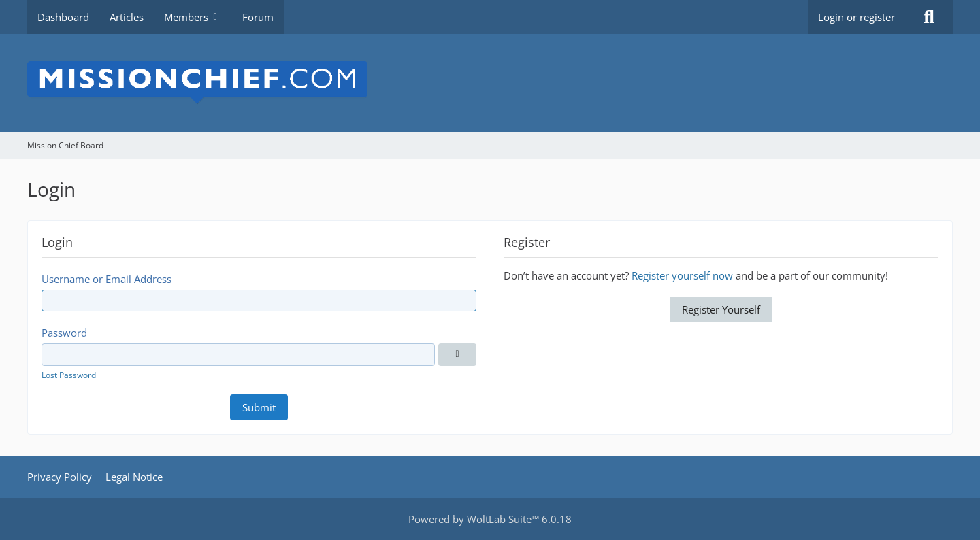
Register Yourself (721, 309)
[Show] (457, 354)
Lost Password (69, 375)
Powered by (490, 519)
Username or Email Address (107, 279)
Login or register (856, 17)
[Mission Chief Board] (490, 83)
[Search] (929, 17)
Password (64, 333)
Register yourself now (682, 275)
